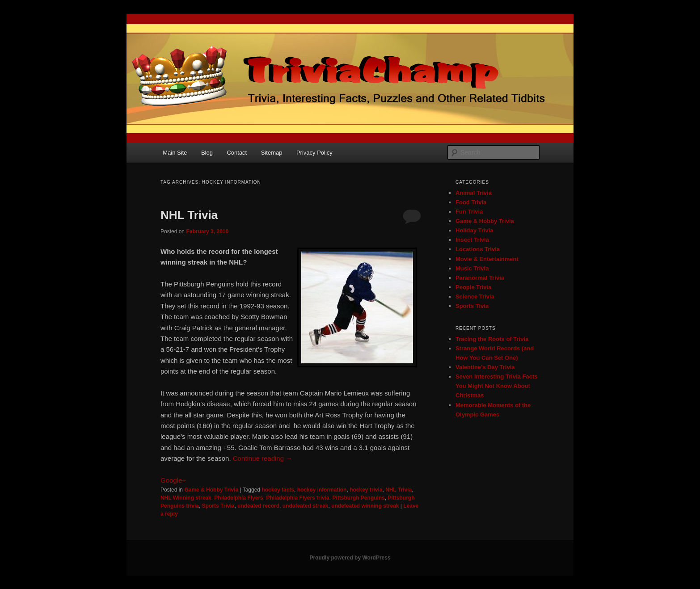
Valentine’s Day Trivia (485, 367)
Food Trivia (471, 202)
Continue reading (263, 458)
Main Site (175, 153)
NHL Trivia (189, 215)
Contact (237, 153)
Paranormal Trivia (480, 278)
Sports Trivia (218, 506)
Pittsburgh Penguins (358, 498)
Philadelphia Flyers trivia (297, 498)
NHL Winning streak (186, 498)
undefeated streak (306, 506)
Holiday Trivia (474, 230)
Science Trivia (475, 297)
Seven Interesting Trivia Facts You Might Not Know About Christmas (497, 386)
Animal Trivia (474, 193)
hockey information (322, 490)
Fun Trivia (469, 212)
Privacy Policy (314, 153)
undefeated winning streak (365, 506)
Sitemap (272, 153)
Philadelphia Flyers (238, 498)
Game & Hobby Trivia (211, 490)
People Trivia (473, 287)
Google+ (173, 480)
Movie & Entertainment (487, 259)
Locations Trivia (478, 249)
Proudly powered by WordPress (350, 558)
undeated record (258, 506)
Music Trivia (472, 268)
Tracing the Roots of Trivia (492, 339)
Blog (207, 153)
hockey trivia (366, 490)
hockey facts (278, 490)
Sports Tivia (472, 306)
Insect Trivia (472, 240)
